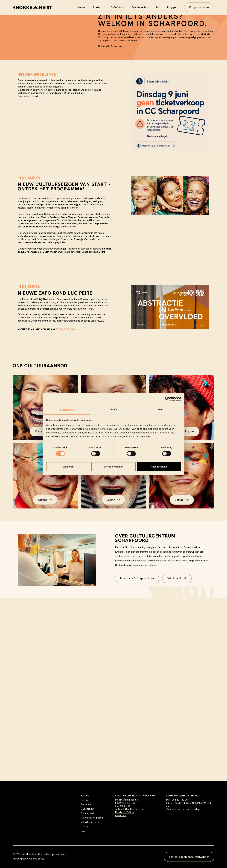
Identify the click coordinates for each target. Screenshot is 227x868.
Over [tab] (161, 409)
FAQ (83, 831)
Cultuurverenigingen (92, 818)
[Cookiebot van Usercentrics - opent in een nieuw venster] (167, 399)
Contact (85, 826)
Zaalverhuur (87, 809)
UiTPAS (85, 800)
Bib (158, 7)
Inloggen (172, 7)
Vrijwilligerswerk (90, 822)
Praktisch (98, 7)
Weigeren (68, 467)
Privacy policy (20, 859)
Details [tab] (113, 409)
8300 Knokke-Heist (126, 803)
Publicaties (87, 804)
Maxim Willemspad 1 (127, 800)
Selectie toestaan (113, 467)
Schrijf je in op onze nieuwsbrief (189, 857)
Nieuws (81, 7)
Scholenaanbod (140, 7)
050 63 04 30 (122, 806)
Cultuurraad (87, 813)
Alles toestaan (159, 467)
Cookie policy (37, 859)
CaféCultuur (117, 7)
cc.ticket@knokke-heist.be (129, 809)
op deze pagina (66, 329)
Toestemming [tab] (66, 410)
